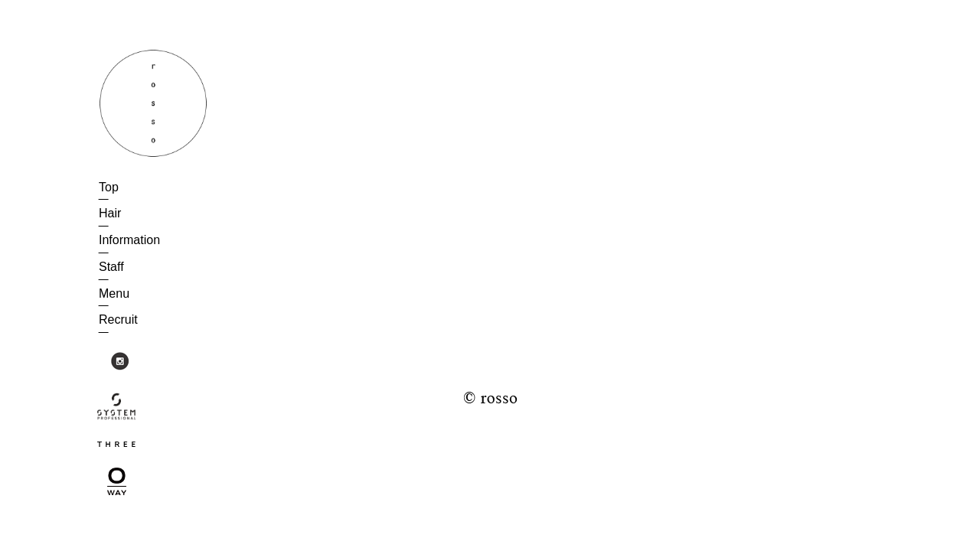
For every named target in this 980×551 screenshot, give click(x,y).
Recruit (118, 320)
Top (109, 187)
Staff (111, 267)
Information (129, 240)
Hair (110, 213)
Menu (114, 293)
